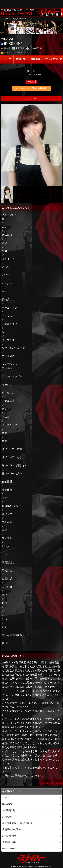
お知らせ (7, 817)
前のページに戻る (51, 783)
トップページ (7, 19)
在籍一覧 (21, 59)
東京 (16, 19)
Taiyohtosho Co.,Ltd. (29, 866)
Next (60, 145)
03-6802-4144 (12, 44)
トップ (7, 59)
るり (31, 19)
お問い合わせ (9, 836)
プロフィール (32, 99)
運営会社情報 (9, 842)
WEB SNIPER (9, 848)
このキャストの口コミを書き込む (33, 88)
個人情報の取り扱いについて (17, 823)
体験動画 (35, 59)
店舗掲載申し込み (12, 829)
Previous (3, 145)
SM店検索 (7, 804)
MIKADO (24, 19)
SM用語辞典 (9, 810)
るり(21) (32, 71)
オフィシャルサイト (12, 52)
